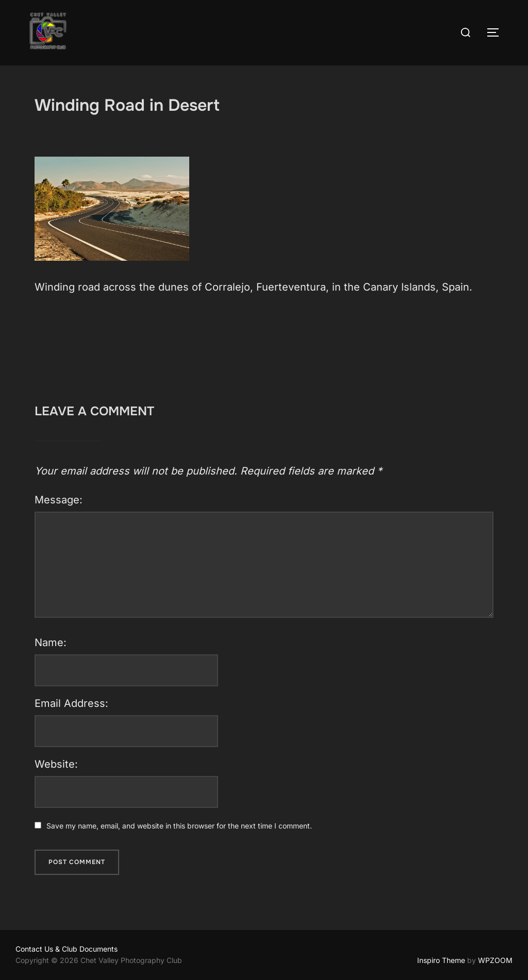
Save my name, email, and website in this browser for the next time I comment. (179, 826)
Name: (51, 643)
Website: (56, 764)
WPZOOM (495, 960)
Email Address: (71, 703)
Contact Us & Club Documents (67, 949)
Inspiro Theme (441, 960)
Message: (59, 500)
